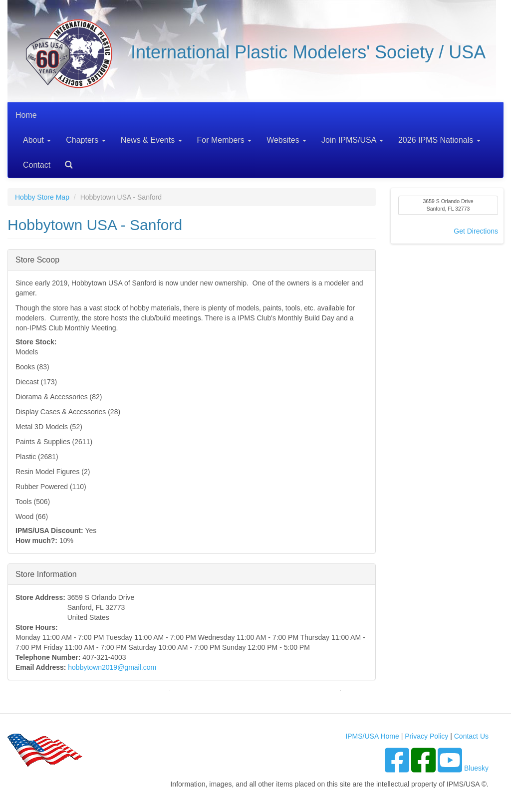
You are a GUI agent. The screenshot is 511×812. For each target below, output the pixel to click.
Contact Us (471, 736)
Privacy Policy (426, 736)
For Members (225, 140)
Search (65, 161)
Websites (286, 140)
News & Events (151, 140)
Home (26, 115)
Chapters (86, 140)
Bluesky (476, 768)
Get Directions (476, 231)
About (37, 140)
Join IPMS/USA (352, 140)
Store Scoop (37, 259)
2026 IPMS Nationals (439, 140)
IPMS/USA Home (372, 736)
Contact (37, 165)
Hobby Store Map (42, 197)
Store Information (46, 574)
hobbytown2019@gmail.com (112, 667)
